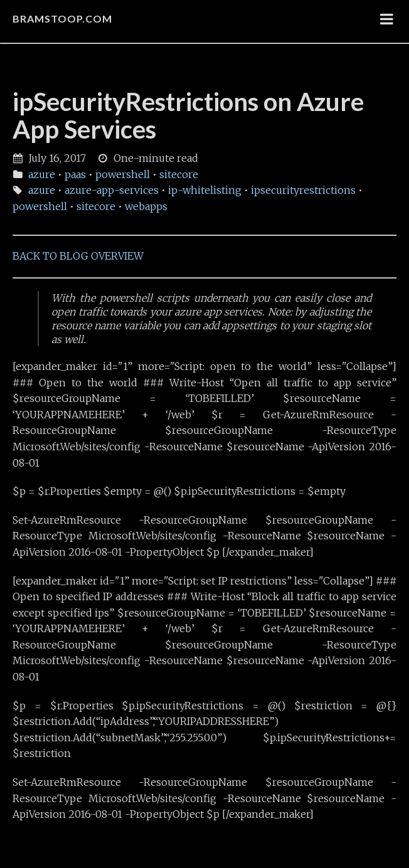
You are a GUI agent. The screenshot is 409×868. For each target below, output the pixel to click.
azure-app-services (112, 190)
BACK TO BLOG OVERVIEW (78, 256)
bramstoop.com (62, 19)
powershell (123, 174)
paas (75, 174)
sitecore (179, 174)
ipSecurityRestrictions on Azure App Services (188, 115)
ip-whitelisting (205, 190)
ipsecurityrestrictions (303, 190)
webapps (146, 206)
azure (42, 174)
